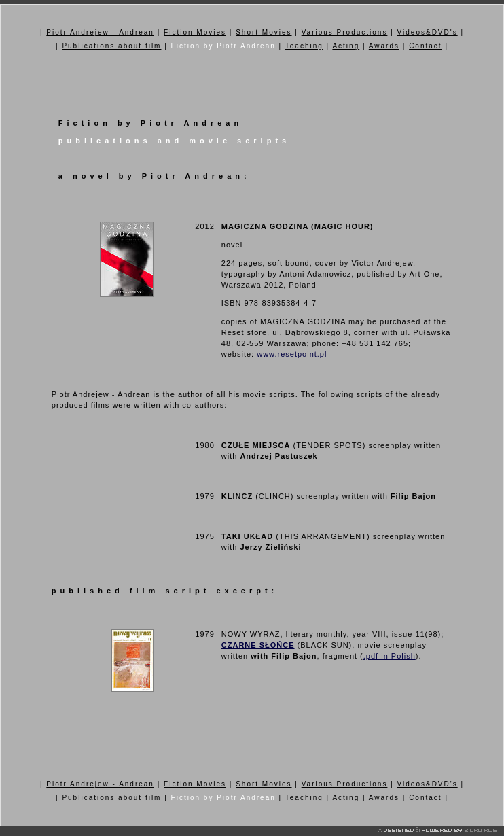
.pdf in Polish (390, 656)
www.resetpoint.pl (292, 354)
